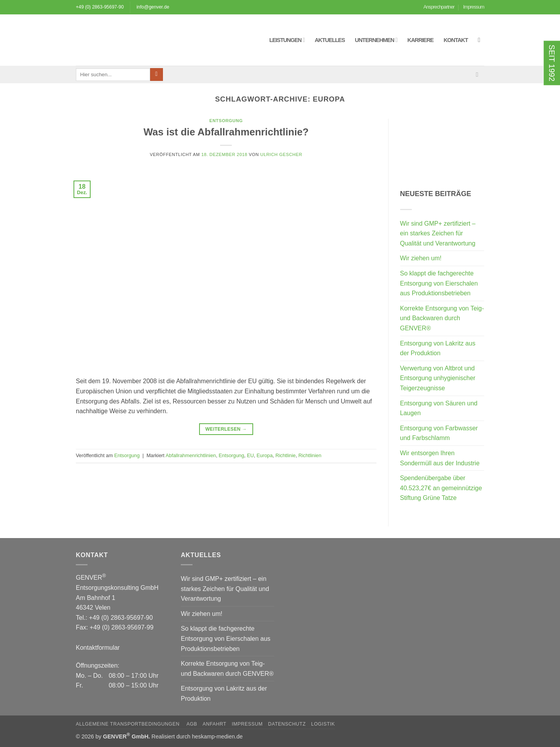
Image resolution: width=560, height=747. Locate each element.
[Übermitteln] (157, 75)
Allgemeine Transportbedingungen (129, 724)
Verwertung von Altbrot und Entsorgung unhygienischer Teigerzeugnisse (438, 378)
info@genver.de (153, 7)
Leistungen (287, 40)
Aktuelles (330, 40)
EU (250, 455)
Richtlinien (310, 455)
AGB (192, 724)
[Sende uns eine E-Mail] (479, 74)
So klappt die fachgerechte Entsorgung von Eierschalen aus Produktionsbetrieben (439, 283)
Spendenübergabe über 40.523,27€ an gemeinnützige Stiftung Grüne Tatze (441, 488)
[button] (481, 40)
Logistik (323, 724)
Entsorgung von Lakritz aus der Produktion (438, 348)
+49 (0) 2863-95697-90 (100, 7)
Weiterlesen (226, 429)
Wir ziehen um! (421, 258)
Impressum (474, 7)
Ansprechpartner (439, 7)
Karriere (421, 40)
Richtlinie (285, 455)
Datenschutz (287, 724)
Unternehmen (376, 40)
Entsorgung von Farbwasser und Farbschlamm (439, 433)
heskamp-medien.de (217, 736)
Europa (265, 455)
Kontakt (456, 40)
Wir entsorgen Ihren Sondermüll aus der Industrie (440, 458)
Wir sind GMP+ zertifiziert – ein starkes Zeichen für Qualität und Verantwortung (438, 233)
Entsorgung (226, 121)
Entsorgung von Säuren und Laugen (439, 408)
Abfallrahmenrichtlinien (191, 455)
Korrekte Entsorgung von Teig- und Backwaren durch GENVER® (442, 318)
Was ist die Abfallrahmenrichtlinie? (226, 132)
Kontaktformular (98, 648)
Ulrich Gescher (281, 154)
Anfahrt (214, 724)
